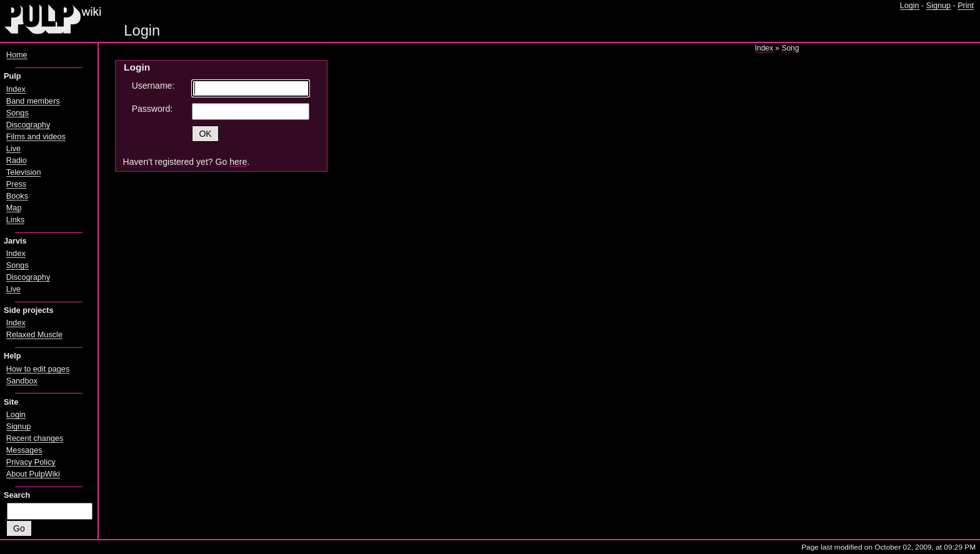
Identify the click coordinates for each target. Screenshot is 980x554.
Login (910, 6)
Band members (33, 101)
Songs (17, 113)
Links (16, 220)
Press (16, 184)
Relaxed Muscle (34, 335)
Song (790, 48)
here (238, 162)
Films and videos (36, 137)
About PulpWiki (33, 474)
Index (764, 48)
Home (17, 55)
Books (17, 196)
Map (14, 208)
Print (966, 6)
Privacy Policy (31, 462)
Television (24, 172)
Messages (24, 450)
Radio (17, 161)
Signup (938, 6)
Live (13, 149)
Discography (28, 125)
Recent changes (35, 438)
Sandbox (22, 381)
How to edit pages (38, 369)
